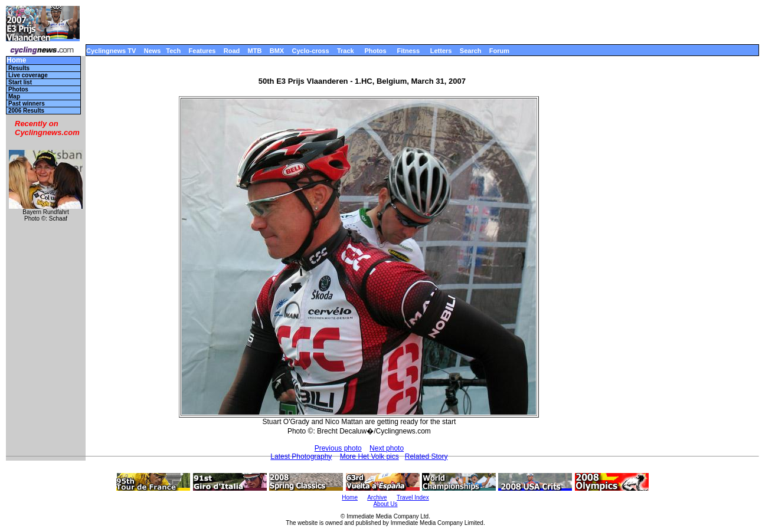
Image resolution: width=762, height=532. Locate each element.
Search (471, 51)
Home (16, 60)
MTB (255, 51)
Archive (377, 497)
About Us (385, 504)
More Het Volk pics (369, 457)
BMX (277, 51)
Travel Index (413, 497)
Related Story (426, 457)
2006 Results (26, 111)
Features (202, 51)
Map (14, 96)
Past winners (27, 104)
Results (19, 68)
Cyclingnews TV (111, 51)
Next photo (387, 448)
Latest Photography (301, 457)
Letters (441, 51)
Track (346, 51)
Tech (173, 51)
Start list (20, 82)
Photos (375, 51)
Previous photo (338, 448)
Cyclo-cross (311, 51)
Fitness (408, 51)
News (153, 51)
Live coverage (28, 75)
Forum (499, 51)
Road (232, 51)
